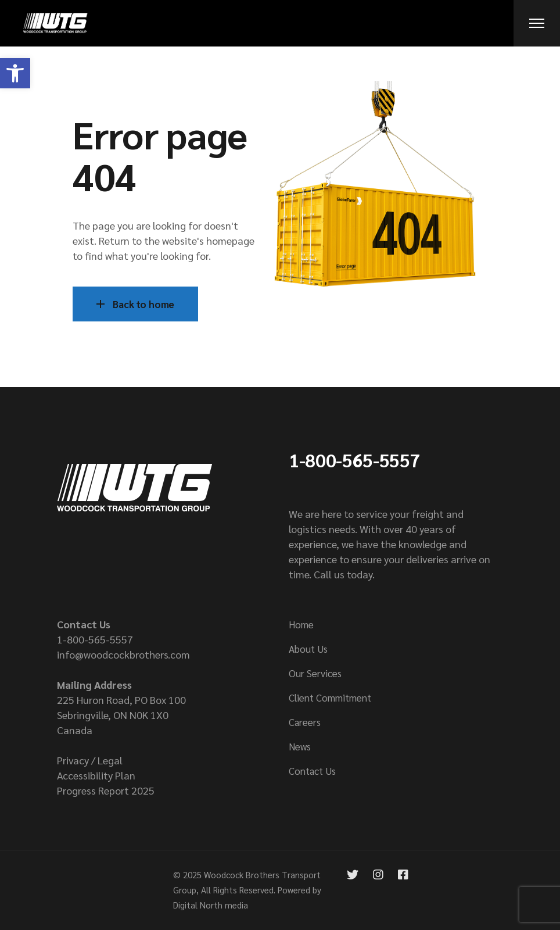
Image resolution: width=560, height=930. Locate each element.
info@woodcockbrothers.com (123, 654)
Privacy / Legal (90, 760)
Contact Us (312, 771)
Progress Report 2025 (106, 790)
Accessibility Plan (96, 775)
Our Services (315, 673)
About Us (308, 649)
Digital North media (211, 905)
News (300, 746)
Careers (305, 722)
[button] (15, 73)
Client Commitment (330, 697)
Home (301, 624)
